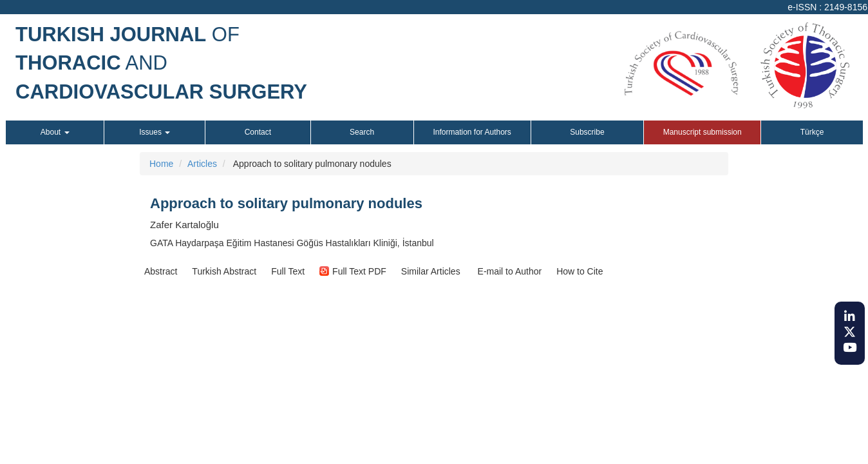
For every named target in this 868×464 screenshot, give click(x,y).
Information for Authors (472, 132)
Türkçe (812, 132)
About (55, 132)
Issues (155, 132)
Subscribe (587, 132)
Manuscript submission (703, 132)
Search (362, 132)
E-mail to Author (509, 271)
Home (161, 164)
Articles (202, 164)
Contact (258, 132)
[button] (161, 271)
